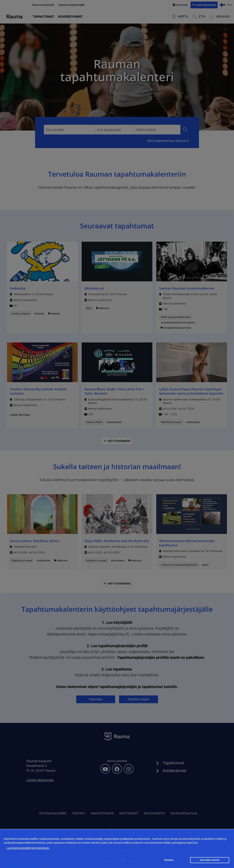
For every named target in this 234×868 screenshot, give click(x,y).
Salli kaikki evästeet (210, 860)
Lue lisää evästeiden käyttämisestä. (28, 848)
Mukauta (169, 860)
